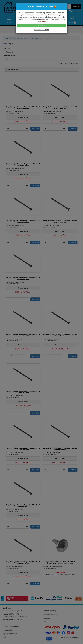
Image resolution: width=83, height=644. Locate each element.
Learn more (41, 21)
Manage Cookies (41, 29)
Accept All (41, 25)
